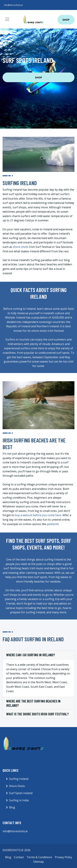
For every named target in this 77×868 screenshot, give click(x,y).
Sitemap (38, 862)
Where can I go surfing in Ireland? (31, 655)
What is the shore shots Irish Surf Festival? (37, 714)
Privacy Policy (63, 857)
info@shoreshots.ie (13, 5)
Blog (12, 807)
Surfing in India (19, 800)
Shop (66, 20)
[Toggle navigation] (7, 19)
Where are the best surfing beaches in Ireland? (33, 703)
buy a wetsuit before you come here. (38, 515)
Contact (19, 857)
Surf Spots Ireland (21, 793)
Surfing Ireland (19, 779)
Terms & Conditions (39, 857)
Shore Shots (17, 786)
